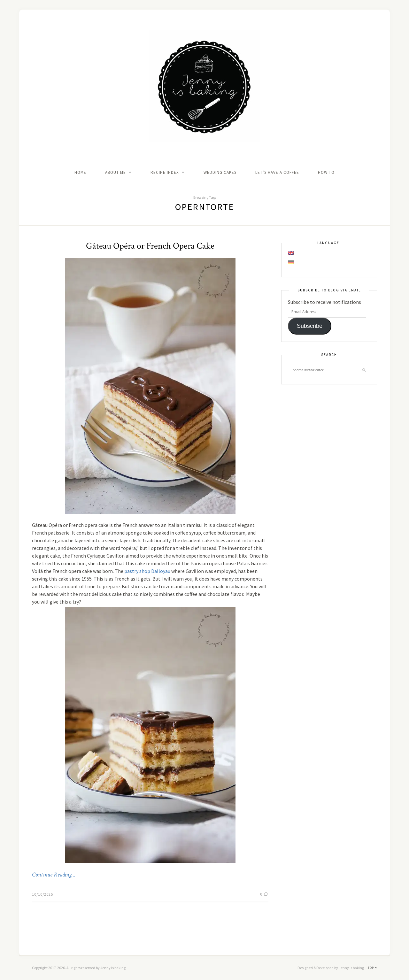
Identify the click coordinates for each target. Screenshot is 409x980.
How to (326, 172)
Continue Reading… (54, 875)
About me (116, 172)
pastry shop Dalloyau (147, 571)
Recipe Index (165, 172)
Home (80, 172)
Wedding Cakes (220, 172)
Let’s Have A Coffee (277, 172)
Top (372, 968)
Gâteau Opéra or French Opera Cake (150, 246)
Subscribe (310, 326)
